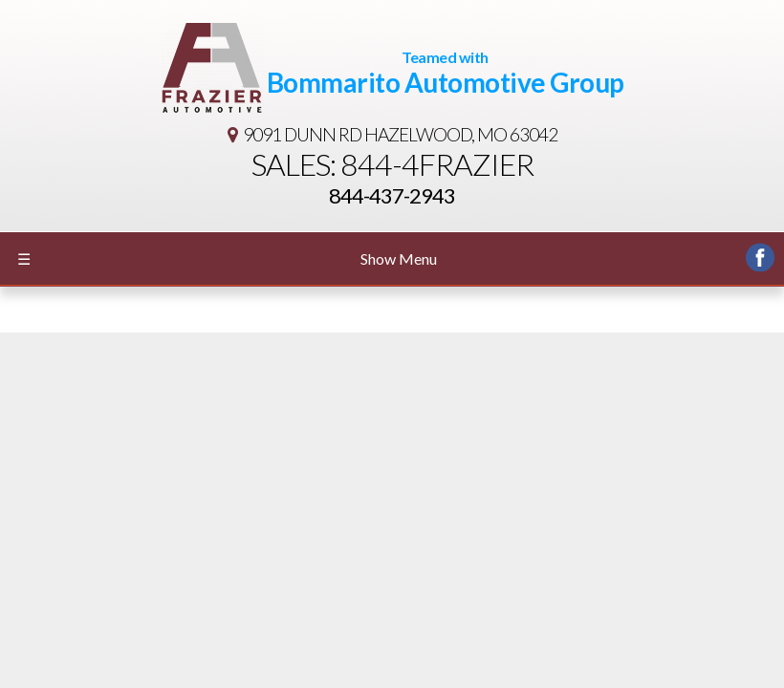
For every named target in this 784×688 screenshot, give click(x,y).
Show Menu (227, 259)
